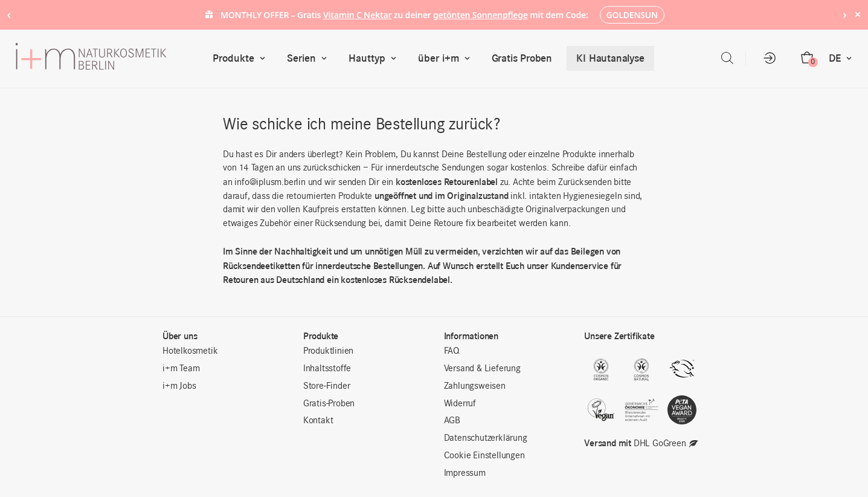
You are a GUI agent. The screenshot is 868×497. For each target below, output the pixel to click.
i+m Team (181, 369)
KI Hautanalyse (610, 58)
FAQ (452, 351)
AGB (452, 421)
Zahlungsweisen (475, 386)
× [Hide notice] (857, 14)
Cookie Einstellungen (484, 456)
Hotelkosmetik (190, 351)
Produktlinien (328, 351)
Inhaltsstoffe (327, 369)
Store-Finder (327, 386)
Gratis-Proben (329, 404)
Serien (310, 58)
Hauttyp (375, 58)
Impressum (465, 473)
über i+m (447, 58)
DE (843, 58)
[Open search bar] (727, 58)
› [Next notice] (845, 14)
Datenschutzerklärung (486, 438)
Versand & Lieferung (482, 369)
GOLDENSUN (632, 15)
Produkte (242, 58)
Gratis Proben (522, 58)
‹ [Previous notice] (9, 14)
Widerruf (460, 404)
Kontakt (318, 421)
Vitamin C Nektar (358, 15)
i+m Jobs (179, 386)
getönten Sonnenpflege (481, 15)
